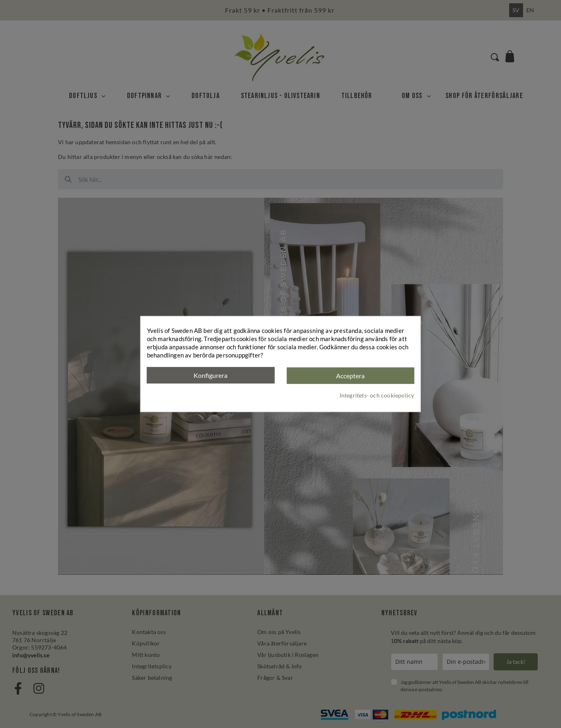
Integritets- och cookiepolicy (377, 395)
